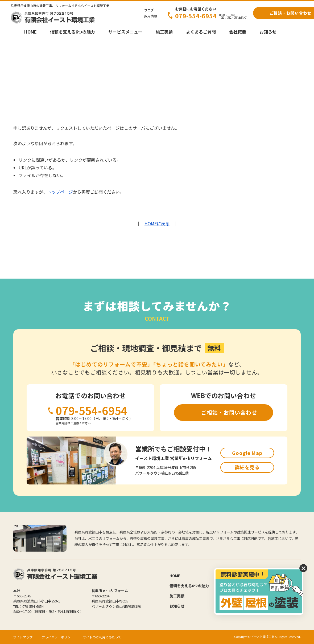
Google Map (247, 453)
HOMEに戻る (157, 223)
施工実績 (164, 32)
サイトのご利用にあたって (102, 637)
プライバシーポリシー (58, 637)
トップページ (60, 192)
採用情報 (151, 16)
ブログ (149, 10)
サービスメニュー (125, 32)
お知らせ (268, 32)
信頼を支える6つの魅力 (73, 32)
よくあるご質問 (201, 32)
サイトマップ (23, 637)
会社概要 (238, 32)
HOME (30, 32)
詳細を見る (247, 467)
